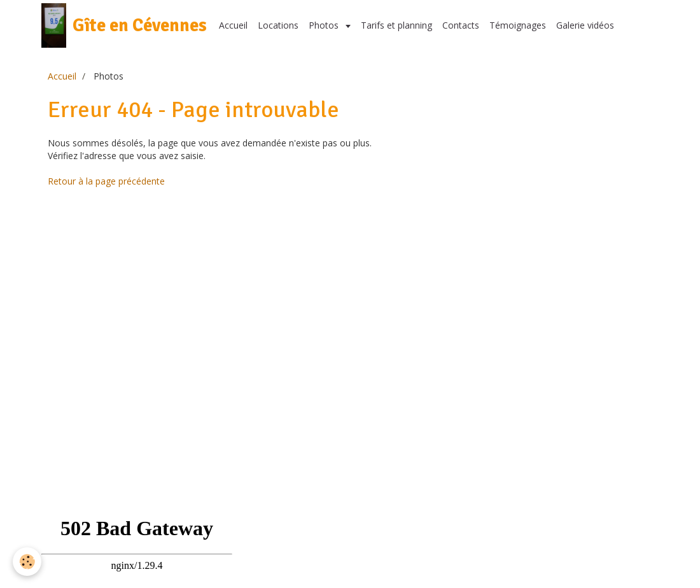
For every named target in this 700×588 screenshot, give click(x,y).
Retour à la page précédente (106, 181)
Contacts (461, 25)
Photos (325, 25)
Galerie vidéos (585, 25)
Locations (278, 25)
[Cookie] (27, 562)
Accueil (233, 25)
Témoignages (518, 25)
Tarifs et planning (396, 25)
